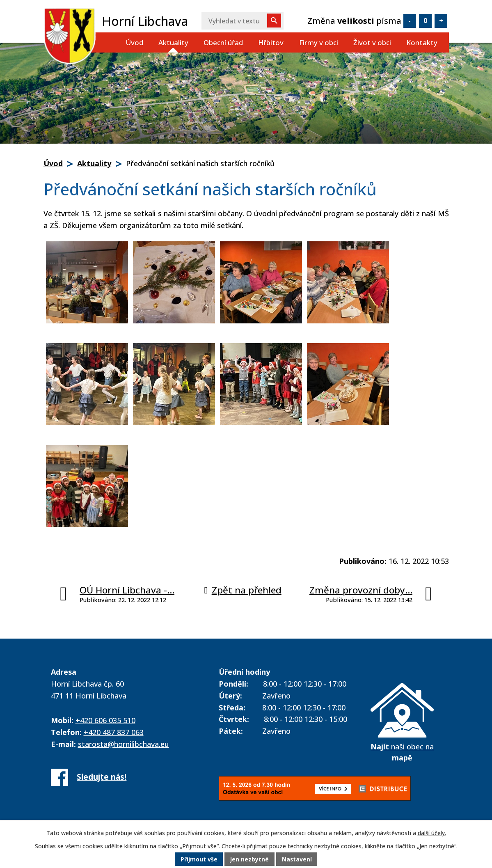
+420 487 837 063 (114, 732)
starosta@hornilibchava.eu (124, 744)
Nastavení (297, 860)
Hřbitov (271, 42)
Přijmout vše (198, 860)
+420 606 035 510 (105, 720)
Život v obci (372, 42)
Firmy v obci (319, 42)
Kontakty (422, 42)
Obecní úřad (223, 42)
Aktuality (173, 42)
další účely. (432, 833)
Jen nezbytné (249, 860)
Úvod (134, 42)
